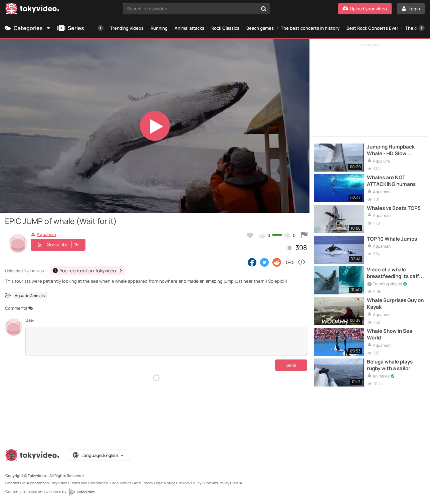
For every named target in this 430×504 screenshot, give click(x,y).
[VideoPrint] (82, 492)
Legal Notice (121, 483)
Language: (98, 455)
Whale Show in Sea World (390, 334)
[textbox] (191, 9)
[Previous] (100, 28)
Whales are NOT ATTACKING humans (391, 181)
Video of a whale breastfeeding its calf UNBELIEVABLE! (393, 273)
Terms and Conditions (89, 483)
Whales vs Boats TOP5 (394, 208)
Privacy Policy (190, 483)
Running (159, 28)
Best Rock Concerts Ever (372, 28)
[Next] (422, 28)
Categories (28, 28)
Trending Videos (127, 28)
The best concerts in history (310, 28)
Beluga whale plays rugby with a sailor (390, 365)
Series (71, 28)
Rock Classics (225, 28)
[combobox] (196, 9)
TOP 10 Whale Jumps (392, 239)
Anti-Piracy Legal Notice (155, 483)
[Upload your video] (365, 9)
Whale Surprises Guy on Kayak (395, 304)
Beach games (260, 28)
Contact (12, 483)
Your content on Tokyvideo (45, 483)
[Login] (411, 9)
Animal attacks (189, 28)
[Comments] (166, 341)
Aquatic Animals (30, 295)
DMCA (237, 483)
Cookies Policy (217, 483)
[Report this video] (304, 235)
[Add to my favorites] (250, 235)
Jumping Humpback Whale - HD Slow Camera (391, 150)
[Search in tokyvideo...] (264, 9)
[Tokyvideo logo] (32, 10)
